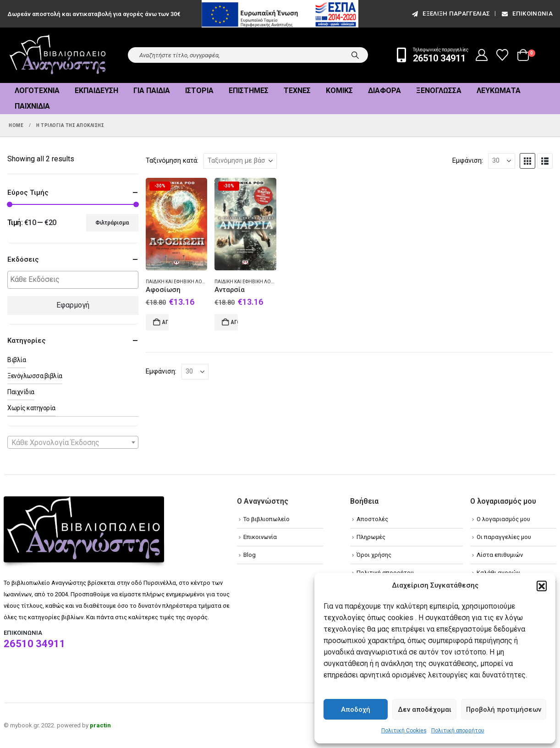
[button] (542, 586)
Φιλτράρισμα (112, 223)
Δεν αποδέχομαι (425, 709)
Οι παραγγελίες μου (504, 537)
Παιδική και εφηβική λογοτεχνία (185, 282)
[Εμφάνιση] (502, 161)
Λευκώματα (499, 91)
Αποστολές (372, 519)
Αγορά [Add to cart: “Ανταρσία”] (234, 322)
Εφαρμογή (73, 305)
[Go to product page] (177, 224)
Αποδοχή (356, 709)
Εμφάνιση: (468, 160)
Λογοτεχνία (37, 91)
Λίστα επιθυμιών (500, 555)
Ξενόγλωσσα (439, 91)
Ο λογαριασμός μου (503, 519)
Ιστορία (199, 91)
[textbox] (75, 280)
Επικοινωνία (527, 14)
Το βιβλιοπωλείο (266, 519)
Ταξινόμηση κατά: (172, 160)
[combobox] (73, 442)
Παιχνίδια (32, 106)
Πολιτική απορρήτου (458, 731)
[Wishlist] (502, 55)
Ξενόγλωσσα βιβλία (35, 376)
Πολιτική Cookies (404, 731)
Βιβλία (16, 360)
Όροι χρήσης (374, 555)
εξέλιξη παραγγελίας (450, 14)
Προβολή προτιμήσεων (504, 709)
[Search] (355, 55)
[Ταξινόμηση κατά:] (240, 161)
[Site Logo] (58, 55)
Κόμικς (339, 91)
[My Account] (482, 55)
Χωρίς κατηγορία (31, 408)
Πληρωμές (371, 537)
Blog (250, 555)
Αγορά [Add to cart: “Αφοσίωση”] (166, 322)
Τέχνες (297, 91)
